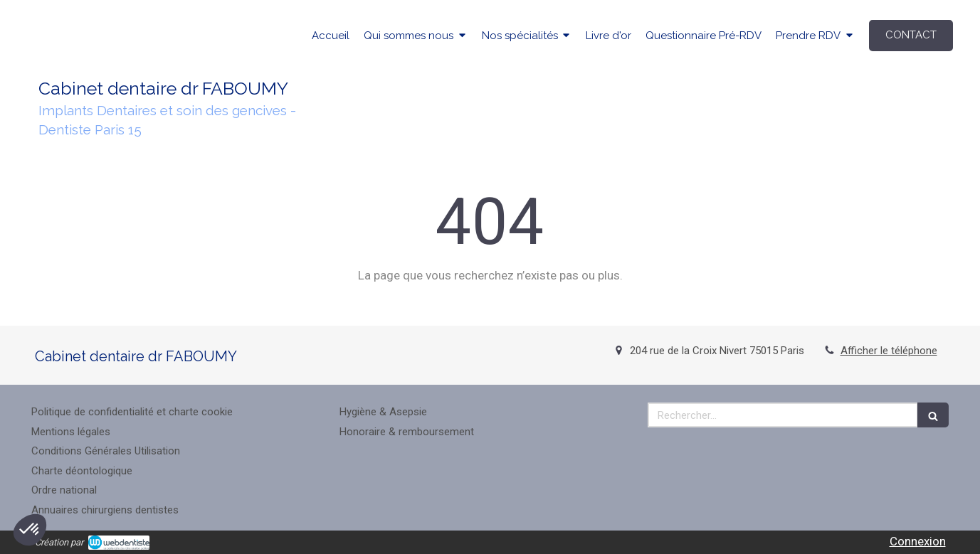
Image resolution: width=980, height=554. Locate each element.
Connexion (918, 541)
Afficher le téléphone (889, 351)
